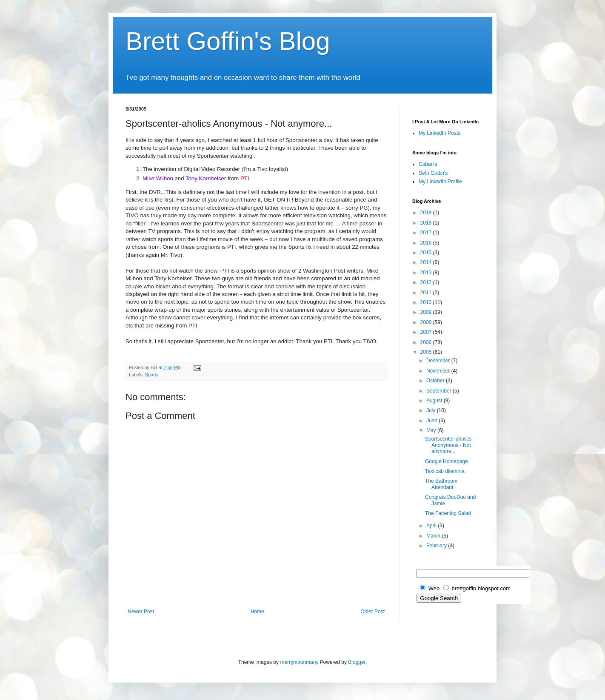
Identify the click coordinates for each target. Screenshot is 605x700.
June (432, 421)
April (432, 526)
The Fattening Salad (448, 513)
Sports (152, 375)
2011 (427, 293)
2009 (427, 312)
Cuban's (428, 164)
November (439, 371)
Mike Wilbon (158, 178)
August (435, 401)
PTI (245, 178)
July (432, 410)
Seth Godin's (433, 173)
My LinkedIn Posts (439, 133)
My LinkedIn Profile (440, 182)
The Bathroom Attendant (441, 484)
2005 (427, 352)
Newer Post (141, 612)
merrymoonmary (298, 662)
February (437, 546)
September (439, 391)
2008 (427, 322)
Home (257, 612)
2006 (427, 342)
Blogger (357, 662)
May (432, 430)
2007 (427, 332)
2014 (427, 262)
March (434, 536)
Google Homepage (447, 461)
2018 (427, 223)
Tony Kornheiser (206, 178)
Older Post (372, 612)
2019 (427, 213)
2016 (427, 243)
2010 (427, 302)
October (436, 381)
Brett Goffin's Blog (228, 41)
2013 (427, 273)
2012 (427, 282)
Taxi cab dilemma (445, 471)
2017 (427, 233)
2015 (427, 253)
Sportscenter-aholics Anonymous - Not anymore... (448, 445)
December (439, 361)
